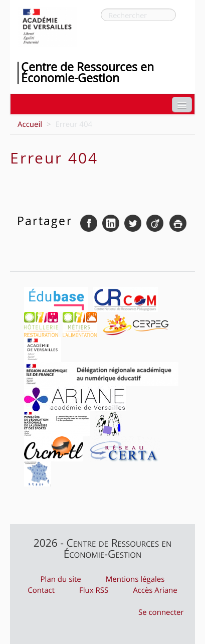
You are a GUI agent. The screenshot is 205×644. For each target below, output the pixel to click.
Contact (41, 590)
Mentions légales (135, 579)
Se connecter (161, 612)
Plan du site (61, 579)
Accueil (30, 124)
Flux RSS (94, 590)
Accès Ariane (155, 590)
